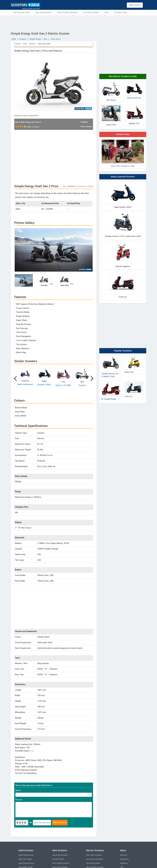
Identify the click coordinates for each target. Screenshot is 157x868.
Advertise (124, 863)
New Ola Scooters (93, 863)
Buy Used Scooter (44, 13)
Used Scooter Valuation (67, 13)
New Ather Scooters (94, 855)
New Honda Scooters (61, 863)
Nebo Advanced (25, 384)
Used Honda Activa (26, 855)
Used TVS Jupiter (25, 859)
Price (18, 44)
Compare (84, 122)
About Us (124, 855)
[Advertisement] (78, 23)
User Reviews (44, 44)
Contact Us (124, 859)
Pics (25, 44)
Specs (32, 44)
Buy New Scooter (91, 13)
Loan (106, 13)
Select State (135, 5)
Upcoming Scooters (60, 855)
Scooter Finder (121, 13)
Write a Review (86, 127)
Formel (82, 385)
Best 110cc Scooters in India (123, 154)
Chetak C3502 (44, 385)
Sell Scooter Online (22, 13)
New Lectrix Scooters (95, 859)
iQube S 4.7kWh (63, 385)
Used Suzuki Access (26, 863)
